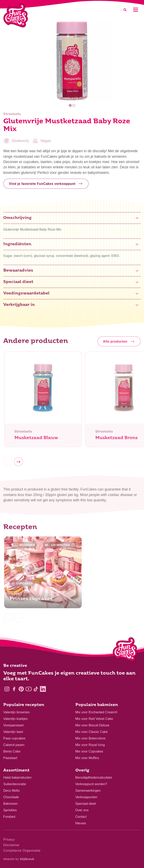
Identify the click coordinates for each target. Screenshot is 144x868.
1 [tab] (70, 105)
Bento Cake (12, 751)
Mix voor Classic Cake (92, 732)
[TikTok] (36, 689)
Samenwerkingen (88, 791)
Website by (19, 859)
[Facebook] (14, 689)
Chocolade (11, 797)
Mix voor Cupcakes (89, 751)
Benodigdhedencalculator (94, 778)
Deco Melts (11, 791)
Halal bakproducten (17, 778)
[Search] (125, 10)
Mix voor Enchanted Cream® (96, 712)
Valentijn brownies (16, 712)
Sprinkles (10, 810)
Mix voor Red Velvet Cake (94, 719)
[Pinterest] (21, 689)
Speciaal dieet (86, 804)
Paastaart (10, 758)
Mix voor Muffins (87, 758)
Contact (81, 817)
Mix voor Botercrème (91, 738)
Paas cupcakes (14, 738)
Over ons (82, 810)
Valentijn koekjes (15, 719)
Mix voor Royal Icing (90, 745)
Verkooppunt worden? (91, 784)
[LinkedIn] (43, 689)
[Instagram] (7, 689)
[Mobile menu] (135, 10)
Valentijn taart (13, 732)
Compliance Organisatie (22, 851)
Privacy (9, 840)
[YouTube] (29, 689)
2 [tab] (74, 105)
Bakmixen (10, 804)
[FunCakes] (16, 15)
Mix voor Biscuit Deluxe (92, 725)
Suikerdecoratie (15, 784)
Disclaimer (11, 845)
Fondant (9, 817)
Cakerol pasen (14, 745)
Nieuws (81, 823)
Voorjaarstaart (14, 725)
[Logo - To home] (125, 650)
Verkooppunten (86, 797)
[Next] (18, 465)
